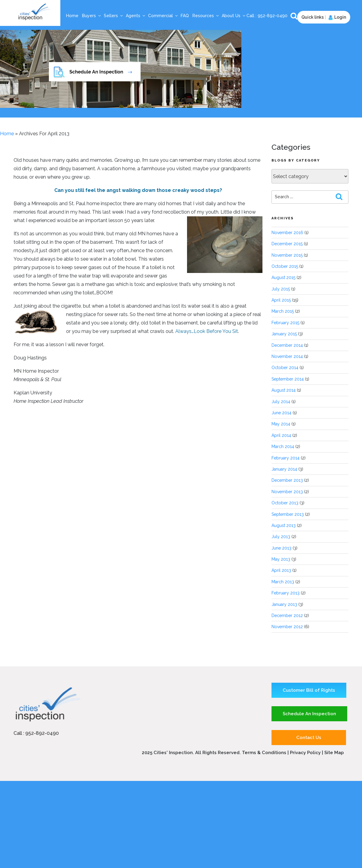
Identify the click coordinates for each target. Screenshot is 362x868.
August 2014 (284, 390)
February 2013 (286, 593)
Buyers (92, 16)
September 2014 (288, 379)
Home (72, 16)
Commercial (163, 16)
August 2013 (284, 525)
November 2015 (287, 255)
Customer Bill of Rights (309, 690)
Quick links (313, 17)
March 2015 (283, 311)
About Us (234, 16)
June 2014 (281, 413)
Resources (206, 16)
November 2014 (287, 356)
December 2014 (287, 345)
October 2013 (285, 503)
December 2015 (287, 244)
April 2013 (281, 570)
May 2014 (281, 424)
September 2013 (288, 514)
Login (337, 17)
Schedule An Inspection (309, 714)
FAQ (185, 16)
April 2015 (281, 300)
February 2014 (286, 458)
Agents (136, 16)
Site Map (334, 753)
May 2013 (281, 559)
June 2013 (281, 548)
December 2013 (287, 480)
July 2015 (281, 289)
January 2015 (284, 334)
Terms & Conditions (264, 753)
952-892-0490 (273, 16)
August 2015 (283, 277)
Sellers (114, 16)
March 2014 (283, 447)
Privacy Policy (306, 753)
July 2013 (281, 537)
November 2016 (287, 233)
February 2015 (285, 323)
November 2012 (287, 627)
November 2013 (287, 492)
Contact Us (309, 738)
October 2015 (285, 266)
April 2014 (281, 435)
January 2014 (284, 469)
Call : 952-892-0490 (36, 733)
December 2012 (287, 616)
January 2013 (284, 604)
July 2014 (281, 402)
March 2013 (283, 582)
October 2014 (285, 368)
